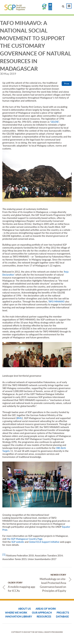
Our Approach (42, 613)
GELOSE (55, 122)
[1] (4, 555)
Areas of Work (46, 609)
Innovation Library (19, 617)
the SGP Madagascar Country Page (25, 539)
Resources (44, 617)
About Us (25, 609)
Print (67, 84)
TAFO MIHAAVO (56, 302)
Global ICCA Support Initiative (44, 542)
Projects (63, 613)
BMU (20, 418)
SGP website (18, 542)
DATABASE (62, 617)
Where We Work (16, 613)
